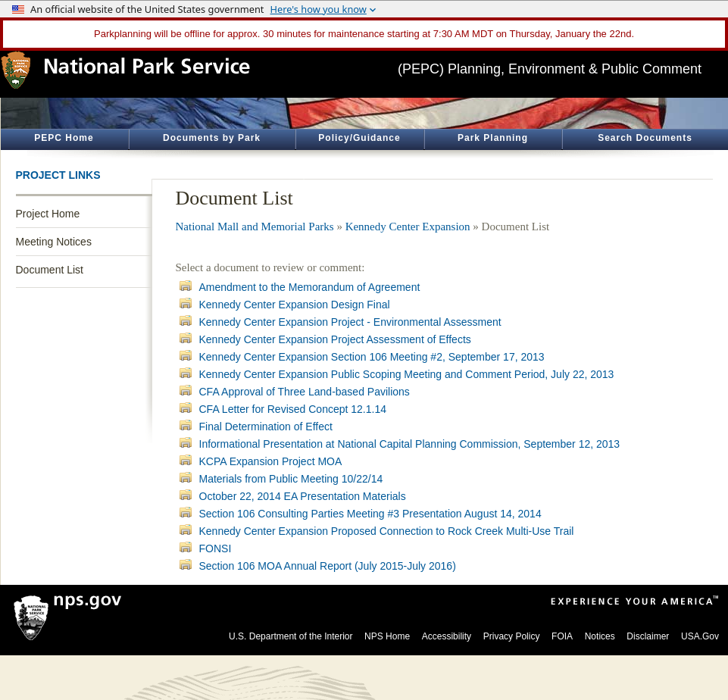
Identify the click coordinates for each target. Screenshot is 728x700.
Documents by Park (212, 138)
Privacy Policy (512, 636)
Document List (50, 270)
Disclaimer (648, 636)
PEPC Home (64, 138)
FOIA (562, 636)
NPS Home (387, 636)
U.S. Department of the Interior (291, 636)
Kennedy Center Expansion (408, 227)
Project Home (48, 214)
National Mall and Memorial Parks (255, 227)
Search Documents (645, 138)
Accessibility (447, 636)
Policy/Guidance (359, 138)
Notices (600, 636)
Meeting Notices (54, 242)
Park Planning (493, 138)
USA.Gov (700, 636)
